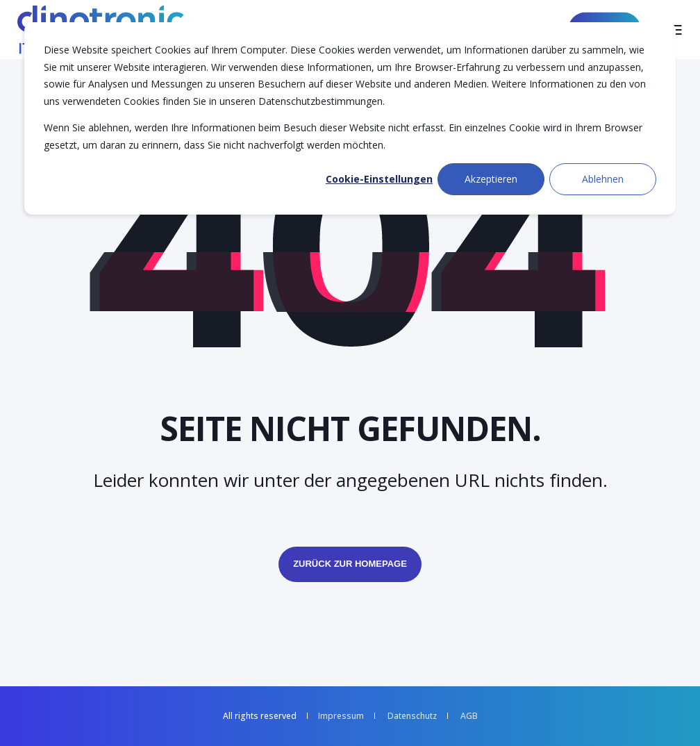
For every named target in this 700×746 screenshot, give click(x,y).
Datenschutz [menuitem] (412, 716)
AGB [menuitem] (469, 716)
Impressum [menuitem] (341, 716)
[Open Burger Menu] (676, 30)
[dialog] (350, 118)
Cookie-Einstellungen (379, 179)
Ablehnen (603, 179)
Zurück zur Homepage (350, 564)
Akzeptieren (491, 179)
